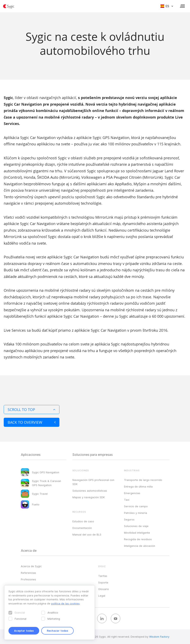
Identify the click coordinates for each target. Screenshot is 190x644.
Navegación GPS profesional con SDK (93, 482)
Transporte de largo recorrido (143, 480)
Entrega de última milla (138, 486)
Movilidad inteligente (137, 533)
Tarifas (103, 576)
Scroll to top (32, 409)
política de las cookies (65, 603)
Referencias (28, 573)
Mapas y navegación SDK (89, 497)
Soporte (103, 582)
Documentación (82, 528)
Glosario (104, 589)
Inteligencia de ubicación (140, 546)
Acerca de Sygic (31, 566)
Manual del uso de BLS (87, 534)
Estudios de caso (83, 521)
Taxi (127, 500)
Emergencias (132, 493)
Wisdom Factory (159, 637)
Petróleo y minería (136, 513)
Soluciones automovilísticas (90, 491)
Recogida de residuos (138, 539)
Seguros (129, 519)
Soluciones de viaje (136, 526)
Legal (102, 596)
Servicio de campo (136, 506)
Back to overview (32, 422)
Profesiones (28, 579)
